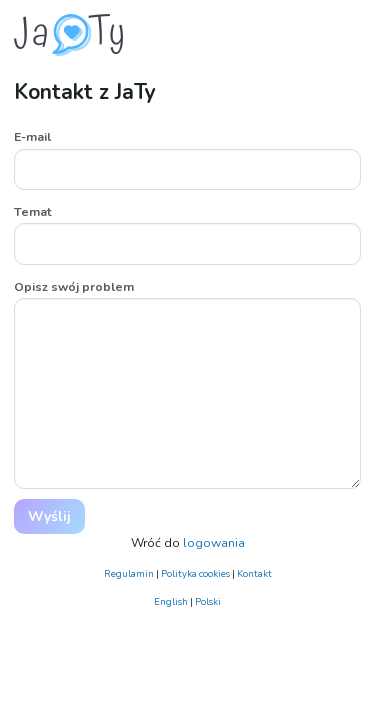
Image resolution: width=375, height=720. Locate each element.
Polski (208, 601)
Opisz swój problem (74, 287)
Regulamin (129, 573)
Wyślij (49, 516)
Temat (33, 212)
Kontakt (254, 573)
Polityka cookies (195, 573)
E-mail (32, 137)
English (171, 601)
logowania (214, 543)
